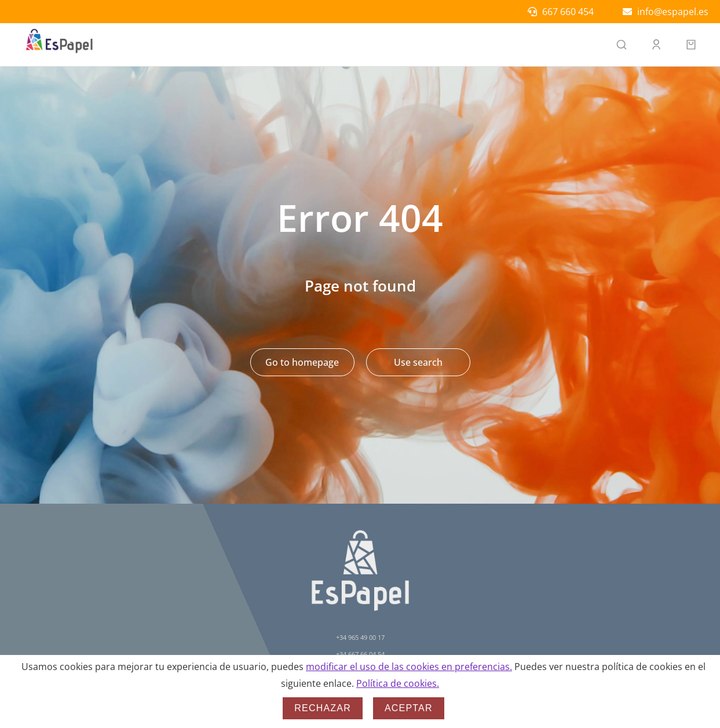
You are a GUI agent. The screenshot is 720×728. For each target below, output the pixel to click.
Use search (418, 362)
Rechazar (323, 708)
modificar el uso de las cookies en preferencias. (409, 667)
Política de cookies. (398, 683)
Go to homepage (302, 362)
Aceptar (409, 708)
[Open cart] (691, 45)
